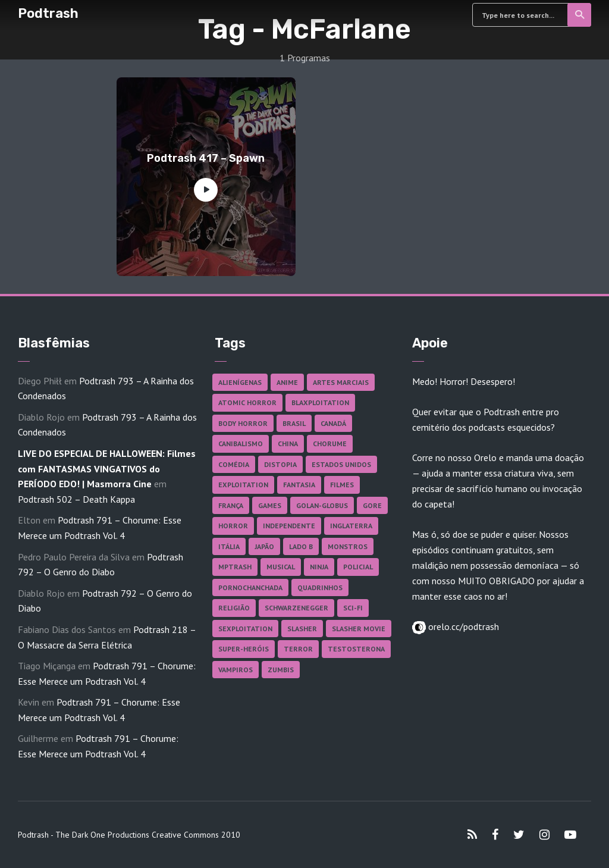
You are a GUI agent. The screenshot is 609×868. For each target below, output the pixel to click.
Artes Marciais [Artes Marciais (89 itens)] (341, 382)
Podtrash (48, 13)
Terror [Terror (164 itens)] (298, 649)
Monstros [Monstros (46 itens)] (348, 546)
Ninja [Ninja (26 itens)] (319, 567)
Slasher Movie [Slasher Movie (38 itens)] (359, 629)
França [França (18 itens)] (231, 505)
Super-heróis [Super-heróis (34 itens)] (244, 649)
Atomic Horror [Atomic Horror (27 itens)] (247, 402)
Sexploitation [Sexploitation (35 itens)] (245, 629)
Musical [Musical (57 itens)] (281, 567)
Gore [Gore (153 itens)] (372, 505)
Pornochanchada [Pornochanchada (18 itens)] (250, 587)
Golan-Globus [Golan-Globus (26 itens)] (322, 505)
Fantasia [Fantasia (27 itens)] (299, 485)
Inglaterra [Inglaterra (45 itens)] (351, 526)
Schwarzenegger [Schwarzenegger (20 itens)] (296, 608)
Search (580, 15)
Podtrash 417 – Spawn (206, 158)
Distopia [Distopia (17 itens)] (280, 464)
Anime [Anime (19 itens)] (287, 382)
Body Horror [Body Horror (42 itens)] (243, 423)
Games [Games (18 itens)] (270, 505)
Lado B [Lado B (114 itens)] (301, 546)
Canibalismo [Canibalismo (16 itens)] (241, 444)
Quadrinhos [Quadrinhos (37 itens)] (320, 587)
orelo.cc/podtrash (462, 626)
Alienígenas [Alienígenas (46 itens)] (240, 382)
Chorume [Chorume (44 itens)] (330, 444)
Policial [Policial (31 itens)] (358, 567)
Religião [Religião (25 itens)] (234, 608)
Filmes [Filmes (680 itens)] (342, 485)
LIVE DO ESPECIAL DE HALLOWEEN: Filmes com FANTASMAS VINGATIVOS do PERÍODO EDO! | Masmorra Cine (107, 469)
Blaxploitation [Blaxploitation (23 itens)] (320, 402)
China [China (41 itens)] (288, 444)
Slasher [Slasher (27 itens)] (302, 629)
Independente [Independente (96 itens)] (289, 526)
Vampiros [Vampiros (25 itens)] (236, 670)
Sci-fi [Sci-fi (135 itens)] (353, 608)
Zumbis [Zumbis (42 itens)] (281, 670)
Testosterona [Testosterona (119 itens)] (356, 649)
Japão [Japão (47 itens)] (264, 546)
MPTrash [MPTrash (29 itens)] (235, 567)
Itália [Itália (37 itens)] (229, 546)
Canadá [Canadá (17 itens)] (333, 423)
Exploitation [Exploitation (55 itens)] (243, 485)
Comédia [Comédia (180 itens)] (234, 464)
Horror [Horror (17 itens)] (233, 526)
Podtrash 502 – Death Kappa (76, 499)
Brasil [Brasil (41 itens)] (294, 423)
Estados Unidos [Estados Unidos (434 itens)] (341, 464)
